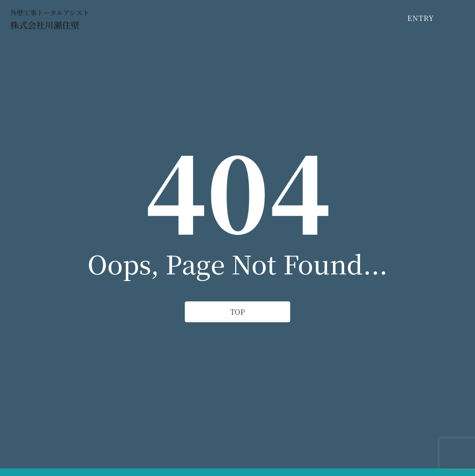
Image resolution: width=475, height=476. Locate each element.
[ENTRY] (421, 18)
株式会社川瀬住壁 (45, 25)
